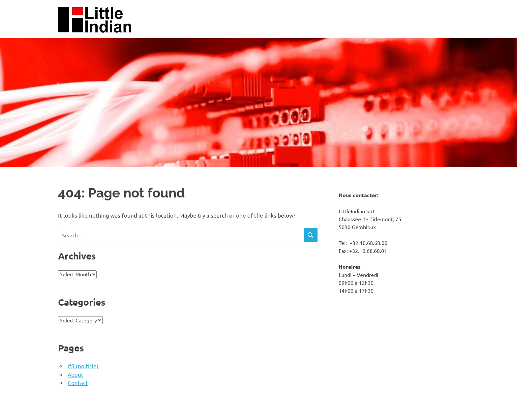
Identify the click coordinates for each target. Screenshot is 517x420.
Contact (78, 383)
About (76, 374)
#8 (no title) (83, 366)
